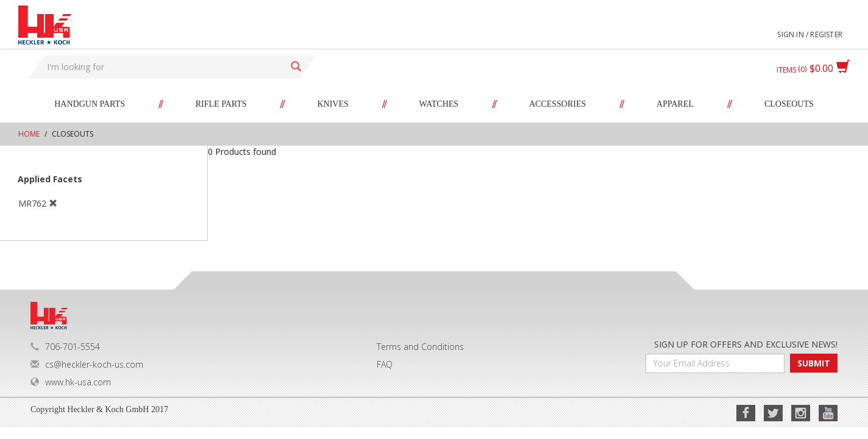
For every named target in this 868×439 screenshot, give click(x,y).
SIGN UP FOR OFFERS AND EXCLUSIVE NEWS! (746, 344)
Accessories (557, 104)
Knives (333, 104)
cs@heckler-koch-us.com (87, 364)
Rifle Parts (221, 104)
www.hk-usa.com (71, 382)
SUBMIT (814, 363)
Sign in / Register (810, 34)
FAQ (385, 364)
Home (29, 134)
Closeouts (789, 104)
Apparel (675, 104)
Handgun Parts (90, 104)
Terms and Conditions (420, 347)
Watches (439, 104)
